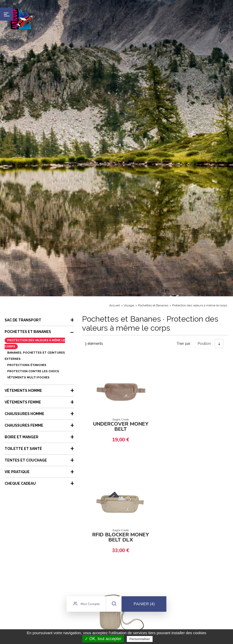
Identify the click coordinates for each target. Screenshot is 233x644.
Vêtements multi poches (28, 377)
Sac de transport (23, 320)
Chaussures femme (24, 425)
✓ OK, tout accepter (103, 639)
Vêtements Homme (23, 391)
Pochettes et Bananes (153, 305)
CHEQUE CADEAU (20, 483)
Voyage (129, 305)
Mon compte (86, 606)
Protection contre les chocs (33, 371)
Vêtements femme (23, 402)
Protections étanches (27, 365)
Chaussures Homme (24, 414)
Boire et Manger (22, 437)
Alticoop (22, 19)
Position (204, 344)
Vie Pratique (17, 472)
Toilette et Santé (23, 449)
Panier (144, 606)
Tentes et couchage (26, 460)
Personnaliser (140, 639)
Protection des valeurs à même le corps (200, 305)
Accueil (115, 305)
